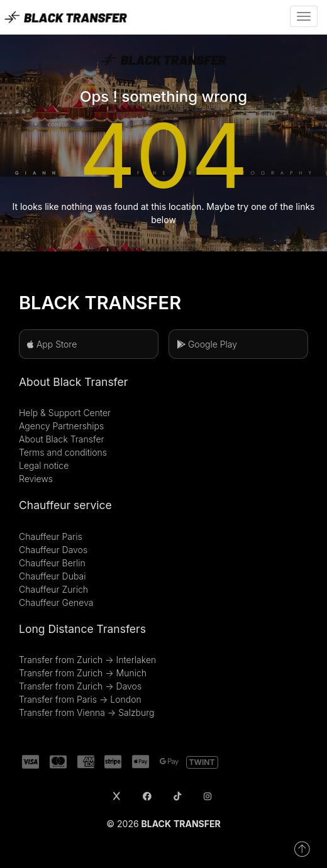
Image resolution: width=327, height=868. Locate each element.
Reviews (36, 479)
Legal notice (44, 465)
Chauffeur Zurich (53, 589)
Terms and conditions (63, 452)
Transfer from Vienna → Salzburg (86, 712)
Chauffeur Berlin (52, 563)
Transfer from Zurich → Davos (80, 686)
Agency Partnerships (61, 426)
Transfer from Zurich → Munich (83, 673)
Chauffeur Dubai (52, 576)
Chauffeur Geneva (56, 602)
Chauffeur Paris (51, 536)
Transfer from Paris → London (80, 699)
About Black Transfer (62, 439)
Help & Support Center (65, 413)
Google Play (207, 344)
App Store (52, 344)
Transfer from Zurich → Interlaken (87, 660)
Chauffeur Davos (53, 550)
